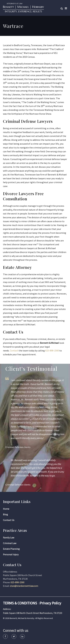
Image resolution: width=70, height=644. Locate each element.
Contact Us (9, 520)
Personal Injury (11, 554)
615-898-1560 (52, 351)
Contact (14, 351)
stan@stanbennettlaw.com (24, 586)
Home (6, 509)
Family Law (9, 538)
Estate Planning (11, 549)
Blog (5, 514)
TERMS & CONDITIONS (20, 603)
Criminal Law (10, 543)
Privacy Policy (50, 603)
